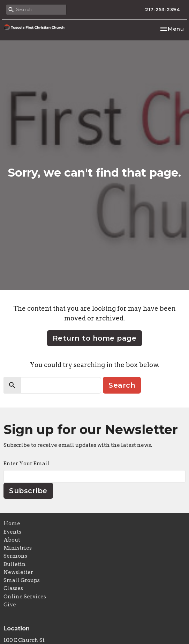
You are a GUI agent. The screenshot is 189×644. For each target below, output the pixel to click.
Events (12, 532)
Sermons (15, 556)
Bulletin (15, 564)
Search (122, 385)
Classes (13, 588)
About (12, 540)
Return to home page (95, 338)
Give (10, 605)
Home (12, 523)
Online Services (25, 597)
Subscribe (28, 491)
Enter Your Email (27, 464)
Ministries (18, 548)
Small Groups (22, 580)
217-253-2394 (162, 9)
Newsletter (18, 572)
